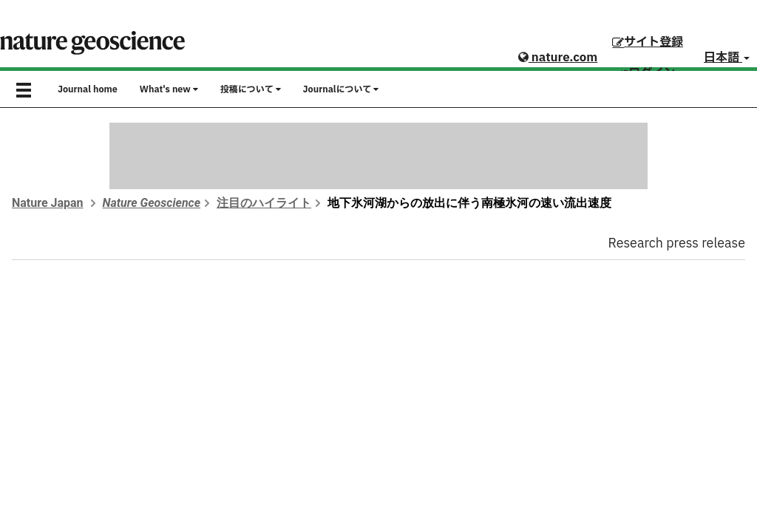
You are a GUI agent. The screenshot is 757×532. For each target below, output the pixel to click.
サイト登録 (648, 42)
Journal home (88, 89)
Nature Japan (48, 203)
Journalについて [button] (341, 89)
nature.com (558, 58)
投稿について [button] (251, 89)
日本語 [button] (727, 58)
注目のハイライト (264, 203)
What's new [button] (169, 89)
